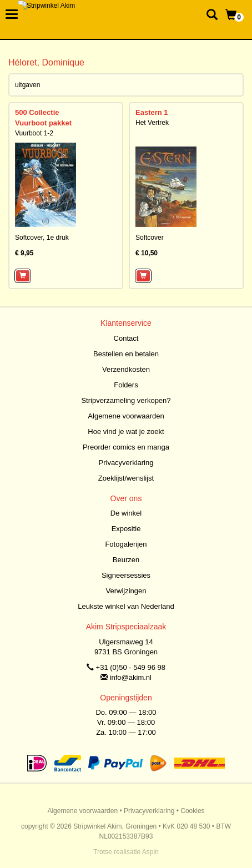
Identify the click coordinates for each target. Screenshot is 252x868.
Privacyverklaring (126, 463)
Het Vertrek (152, 123)
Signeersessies (126, 575)
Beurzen (126, 560)
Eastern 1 (152, 112)
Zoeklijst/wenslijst (126, 478)
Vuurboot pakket (43, 123)
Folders (126, 385)
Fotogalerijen (126, 544)
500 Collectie (37, 112)
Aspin (150, 852)
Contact (126, 338)
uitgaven (27, 85)
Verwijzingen (126, 591)
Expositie (126, 529)
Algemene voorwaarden (126, 416)
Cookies (192, 811)
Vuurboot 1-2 (34, 133)
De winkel (126, 513)
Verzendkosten (126, 369)
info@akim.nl (131, 677)
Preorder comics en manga (126, 447)
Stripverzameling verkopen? (126, 400)
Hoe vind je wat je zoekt (126, 432)
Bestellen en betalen (126, 354)
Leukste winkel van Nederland (126, 606)
